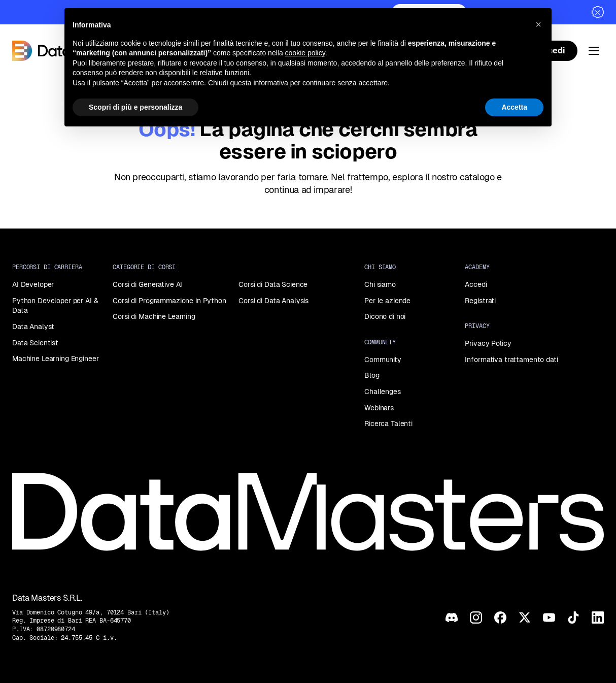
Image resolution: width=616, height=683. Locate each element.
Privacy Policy (488, 343)
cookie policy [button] (305, 53)
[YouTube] (549, 617)
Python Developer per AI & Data (55, 306)
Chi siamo (380, 284)
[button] (538, 24)
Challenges (383, 392)
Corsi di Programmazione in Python (169, 301)
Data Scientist (35, 343)
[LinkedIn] (598, 617)
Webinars (379, 408)
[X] (525, 617)
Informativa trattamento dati (511, 360)
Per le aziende (387, 301)
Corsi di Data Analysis (273, 301)
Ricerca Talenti (388, 424)
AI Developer (33, 284)
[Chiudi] (598, 12)
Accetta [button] (514, 107)
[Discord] (452, 617)
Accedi (476, 284)
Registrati (480, 301)
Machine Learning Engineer (56, 359)
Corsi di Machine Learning (154, 316)
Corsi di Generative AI (147, 284)
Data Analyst (33, 327)
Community (383, 360)
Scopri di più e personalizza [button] (135, 107)
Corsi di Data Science (273, 284)
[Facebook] (500, 617)
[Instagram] (476, 617)
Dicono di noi (385, 316)
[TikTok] (573, 617)
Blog (372, 375)
